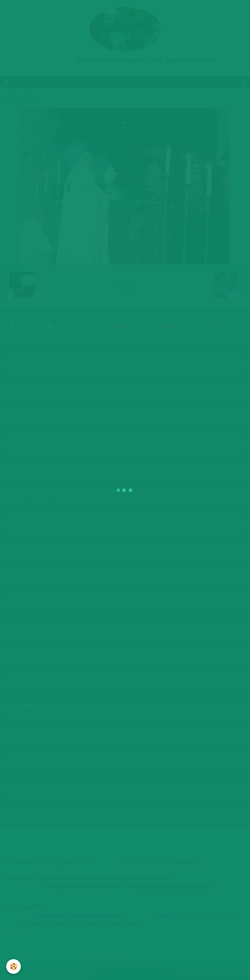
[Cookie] (14, 966)
